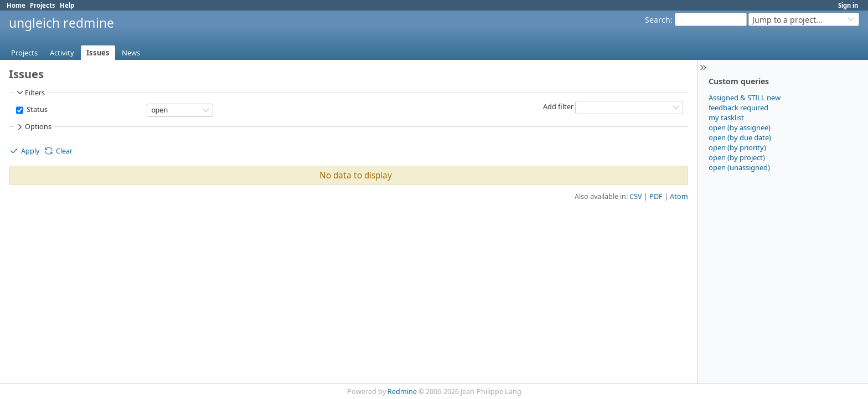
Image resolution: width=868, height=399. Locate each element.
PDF (656, 196)
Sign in (848, 5)
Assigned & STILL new (745, 98)
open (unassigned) (739, 167)
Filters (30, 93)
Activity (62, 53)
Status (36, 109)
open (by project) (737, 157)
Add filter (558, 107)
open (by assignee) (740, 127)
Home (16, 5)
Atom (679, 196)
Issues (98, 53)
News (131, 53)
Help (67, 5)
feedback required (738, 108)
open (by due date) (740, 137)
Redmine (402, 392)
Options (33, 127)
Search (658, 20)
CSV (636, 196)
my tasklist (726, 117)
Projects (43, 5)
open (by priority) (737, 147)
